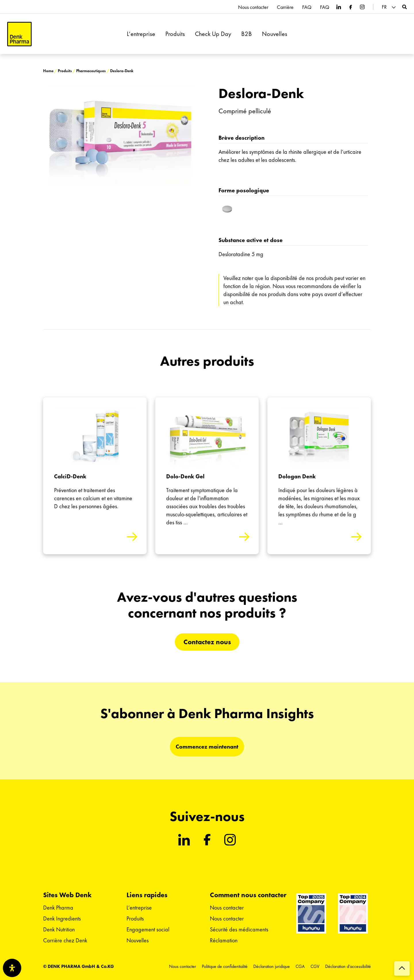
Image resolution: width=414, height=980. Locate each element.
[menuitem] (390, 7)
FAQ (307, 7)
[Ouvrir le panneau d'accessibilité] (12, 968)
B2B (247, 34)
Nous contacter (253, 7)
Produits (175, 34)
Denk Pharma (58, 908)
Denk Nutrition (59, 929)
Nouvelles (275, 34)
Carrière (285, 7)
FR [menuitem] (384, 7)
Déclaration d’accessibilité (348, 966)
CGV (315, 966)
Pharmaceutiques (91, 71)
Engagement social (148, 929)
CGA (300, 966)
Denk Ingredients (62, 918)
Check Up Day (213, 34)
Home (48, 71)
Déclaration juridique (272, 966)
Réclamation (224, 940)
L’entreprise (141, 34)
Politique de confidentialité (225, 966)
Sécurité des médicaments (239, 929)
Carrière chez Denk (65, 940)
